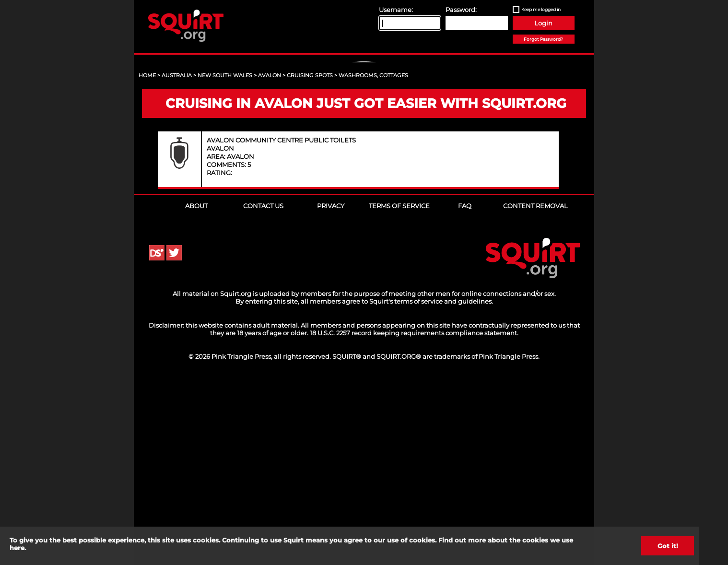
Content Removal (535, 390)
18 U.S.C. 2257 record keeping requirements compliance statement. (414, 517)
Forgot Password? (543, 39)
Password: (461, 10)
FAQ (465, 390)
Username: (396, 10)
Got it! (668, 546)
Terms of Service (399, 390)
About (196, 390)
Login (543, 23)
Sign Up (365, 144)
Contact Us (263, 390)
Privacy (331, 390)
